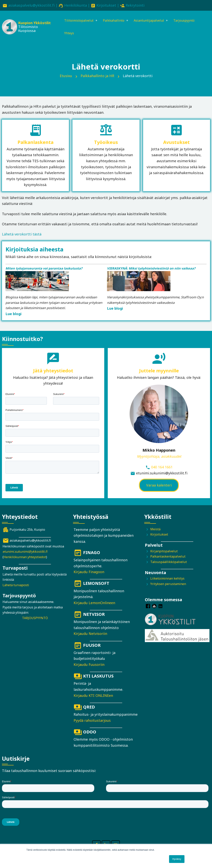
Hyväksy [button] (177, 859)
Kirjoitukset (106, 5)
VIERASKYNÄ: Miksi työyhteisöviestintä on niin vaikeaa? (151, 270)
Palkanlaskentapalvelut (168, 558)
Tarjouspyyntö (192, 21)
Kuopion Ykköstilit (33, 23)
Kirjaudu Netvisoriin (90, 635)
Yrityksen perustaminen (168, 585)
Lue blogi (13, 315)
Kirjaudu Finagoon (89, 573)
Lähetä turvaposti (16, 586)
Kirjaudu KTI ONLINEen (93, 697)
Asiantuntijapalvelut (154, 21)
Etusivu (66, 77)
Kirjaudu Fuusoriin (89, 666)
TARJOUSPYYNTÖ (35, 619)
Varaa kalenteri (159, 486)
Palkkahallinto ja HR (97, 77)
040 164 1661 (162, 468)
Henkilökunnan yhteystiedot (25, 558)
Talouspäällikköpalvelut (169, 563)
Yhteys (66, 34)
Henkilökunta (76, 5)
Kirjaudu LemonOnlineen (94, 604)
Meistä (155, 530)
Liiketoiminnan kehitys (167, 580)
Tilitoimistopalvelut (77, 21)
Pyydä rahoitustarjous (92, 722)
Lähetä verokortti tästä (22, 235)
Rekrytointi (135, 5)
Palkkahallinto (115, 21)
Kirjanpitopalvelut (164, 553)
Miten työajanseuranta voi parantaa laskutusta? (44, 270)
